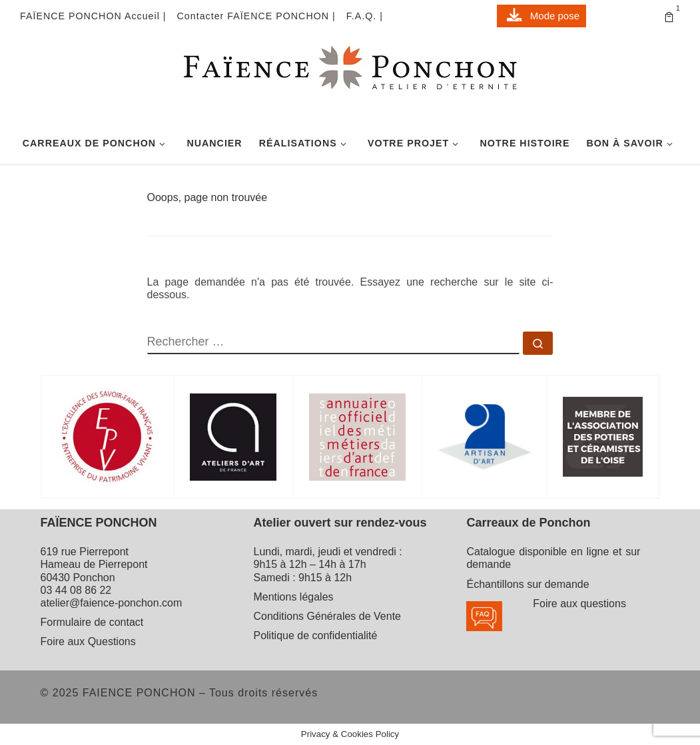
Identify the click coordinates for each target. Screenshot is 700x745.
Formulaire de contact (92, 622)
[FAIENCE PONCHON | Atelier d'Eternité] (350, 82)
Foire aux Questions (88, 641)
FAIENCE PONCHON (139, 693)
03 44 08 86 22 (76, 590)
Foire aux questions (579, 604)
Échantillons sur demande (527, 584)
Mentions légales (293, 597)
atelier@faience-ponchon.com (112, 603)
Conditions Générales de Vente (327, 616)
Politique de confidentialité (315, 635)
